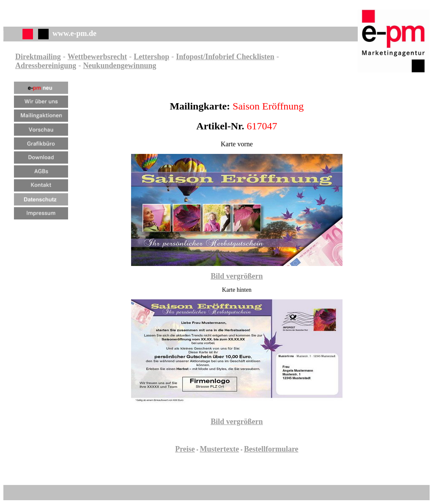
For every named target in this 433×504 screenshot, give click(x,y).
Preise (185, 449)
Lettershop (151, 57)
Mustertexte (219, 449)
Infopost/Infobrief (205, 57)
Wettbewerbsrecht (97, 57)
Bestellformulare (271, 449)
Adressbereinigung (46, 66)
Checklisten (254, 57)
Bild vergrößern (237, 276)
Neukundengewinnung (119, 66)
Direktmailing (38, 57)
